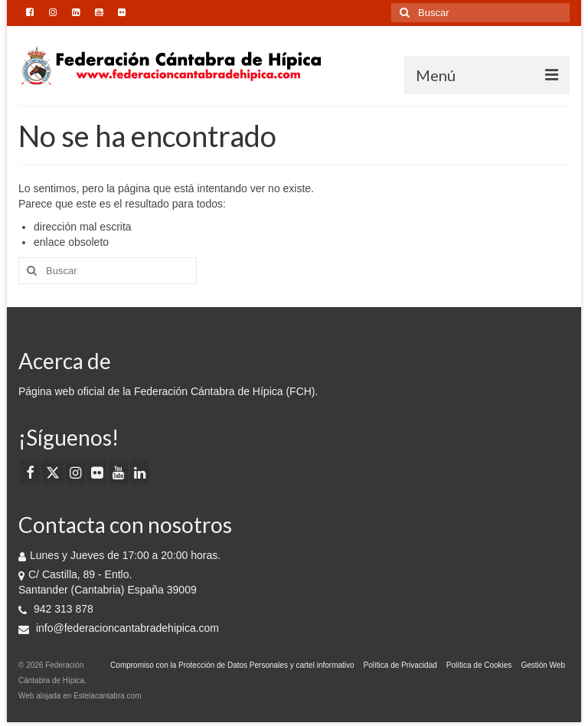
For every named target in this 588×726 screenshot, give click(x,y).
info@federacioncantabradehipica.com (119, 628)
